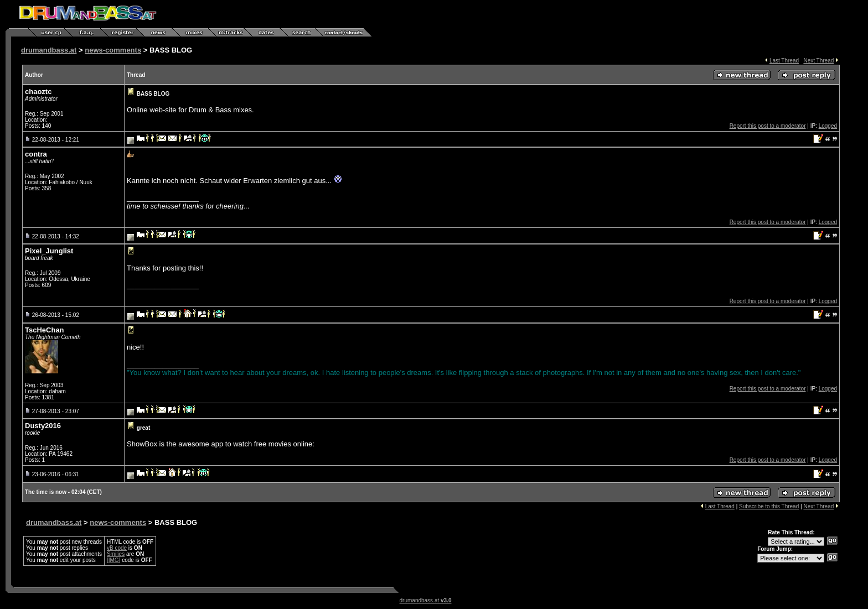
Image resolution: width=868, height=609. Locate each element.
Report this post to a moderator (768, 126)
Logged (828, 126)
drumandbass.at (49, 50)
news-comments (113, 50)
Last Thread (784, 61)
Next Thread (818, 61)
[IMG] (113, 560)
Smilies (116, 554)
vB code (117, 548)
